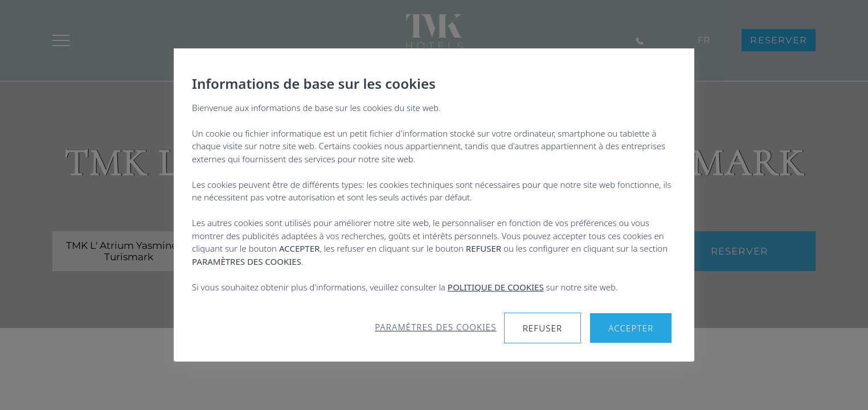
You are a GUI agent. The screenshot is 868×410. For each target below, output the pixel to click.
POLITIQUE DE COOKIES (496, 287)
